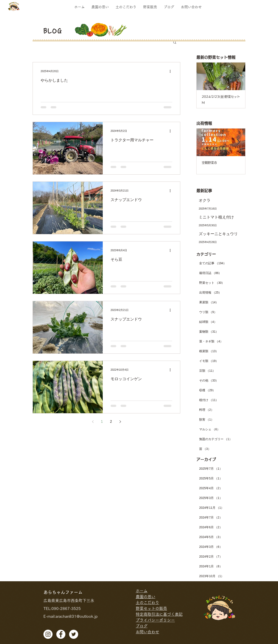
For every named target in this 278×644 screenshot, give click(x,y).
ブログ (142, 626)
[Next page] (120, 422)
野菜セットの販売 (151, 608)
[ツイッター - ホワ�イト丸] (74, 634)
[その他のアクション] (172, 71)
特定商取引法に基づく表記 (159, 614)
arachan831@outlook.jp (77, 616)
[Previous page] (93, 422)
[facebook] (61, 634)
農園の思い (146, 597)
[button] (175, 43)
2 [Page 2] (111, 422)
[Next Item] (238, 76)
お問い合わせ (147, 632)
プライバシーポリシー (155, 620)
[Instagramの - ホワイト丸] (48, 634)
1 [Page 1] (102, 422)
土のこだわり (147, 603)
